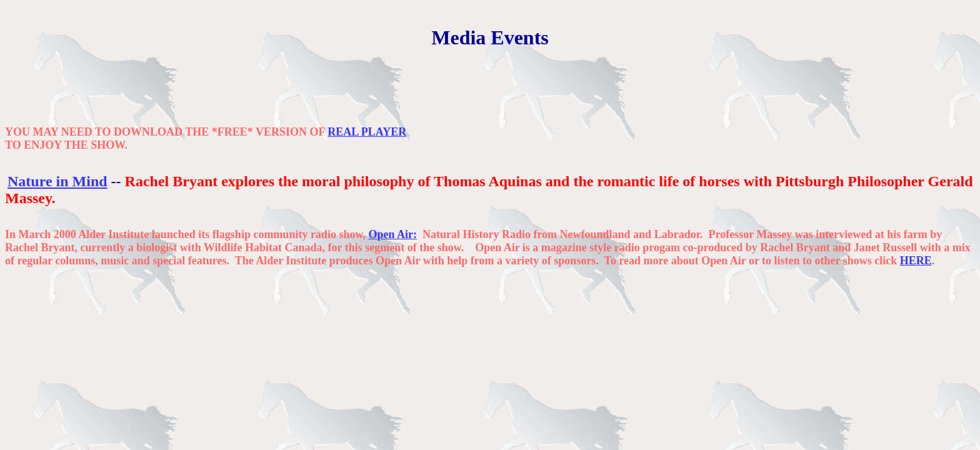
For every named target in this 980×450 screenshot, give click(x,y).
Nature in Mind (57, 181)
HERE (916, 261)
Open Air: (392, 234)
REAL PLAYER (367, 132)
